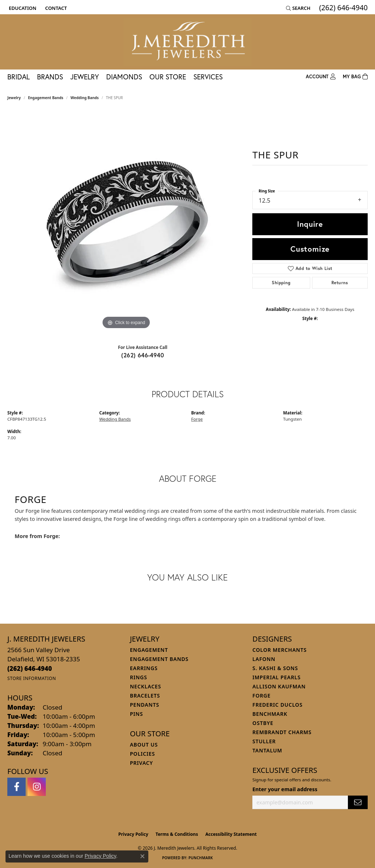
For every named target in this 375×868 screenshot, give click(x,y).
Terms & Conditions (177, 834)
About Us (144, 745)
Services (208, 77)
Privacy (142, 763)
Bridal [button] (18, 77)
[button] (22, 8)
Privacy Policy (133, 834)
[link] (55, 8)
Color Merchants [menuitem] (279, 650)
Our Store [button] (168, 77)
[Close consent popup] (142, 856)
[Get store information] (32, 678)
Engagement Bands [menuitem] (159, 659)
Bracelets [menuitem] (145, 696)
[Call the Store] (30, 668)
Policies (142, 754)
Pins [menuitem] (137, 714)
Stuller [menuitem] (264, 741)
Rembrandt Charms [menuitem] (282, 732)
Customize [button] (310, 249)
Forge (197, 419)
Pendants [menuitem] (145, 705)
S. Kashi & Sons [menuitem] (275, 668)
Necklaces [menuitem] (146, 686)
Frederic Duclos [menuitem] (277, 705)
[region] (126, 221)
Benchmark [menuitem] (270, 714)
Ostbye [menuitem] (263, 723)
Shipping (281, 283)
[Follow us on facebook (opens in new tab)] (16, 787)
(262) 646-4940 (143, 355)
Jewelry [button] (85, 77)
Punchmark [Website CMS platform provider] (201, 858)
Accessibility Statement (231, 834)
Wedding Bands (85, 98)
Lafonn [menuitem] (264, 659)
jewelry (14, 98)
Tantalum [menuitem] (267, 750)
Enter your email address (285, 789)
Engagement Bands (46, 98)
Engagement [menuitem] (149, 650)
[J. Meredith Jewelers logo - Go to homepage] (187, 42)
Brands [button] (50, 77)
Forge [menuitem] (261, 696)
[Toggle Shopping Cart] (355, 77)
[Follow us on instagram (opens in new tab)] (37, 787)
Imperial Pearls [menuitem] (276, 677)
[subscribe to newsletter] (358, 802)
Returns (340, 283)
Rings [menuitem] (139, 677)
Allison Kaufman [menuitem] (279, 686)
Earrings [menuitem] (144, 668)
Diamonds (124, 77)
